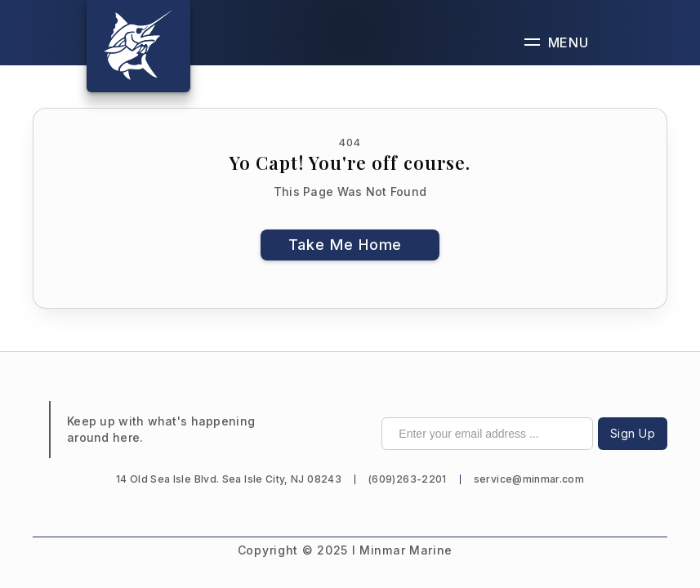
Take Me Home (346, 245)
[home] (138, 46)
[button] (557, 42)
